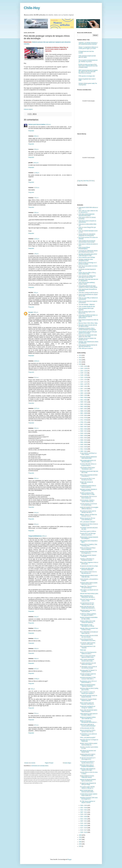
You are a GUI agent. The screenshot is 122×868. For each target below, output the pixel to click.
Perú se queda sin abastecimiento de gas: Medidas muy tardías (88, 61)
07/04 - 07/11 (84, 422)
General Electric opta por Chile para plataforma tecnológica (88, 332)
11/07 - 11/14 (84, 382)
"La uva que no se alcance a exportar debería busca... (87, 762)
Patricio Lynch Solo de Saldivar (37, 124)
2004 (80, 846)
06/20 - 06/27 (84, 427)
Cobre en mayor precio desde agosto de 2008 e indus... (88, 656)
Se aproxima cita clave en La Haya (89, 566)
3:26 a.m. (36, 213)
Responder (31, 131)
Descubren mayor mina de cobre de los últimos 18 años (88, 326)
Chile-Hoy (32, 8)
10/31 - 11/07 (84, 384)
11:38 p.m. (37, 173)
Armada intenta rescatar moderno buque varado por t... (89, 795)
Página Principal (49, 763)
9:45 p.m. (36, 638)
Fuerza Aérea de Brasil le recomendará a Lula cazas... (88, 640)
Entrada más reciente (30, 763)
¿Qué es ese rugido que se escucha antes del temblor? (88, 725)
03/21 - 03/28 (84, 808)
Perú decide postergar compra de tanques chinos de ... (89, 696)
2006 (80, 842)
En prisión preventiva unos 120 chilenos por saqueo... (88, 664)
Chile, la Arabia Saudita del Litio (87, 306)
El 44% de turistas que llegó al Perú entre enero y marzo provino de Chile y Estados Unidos (88, 66)
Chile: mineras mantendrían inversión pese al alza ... (87, 660)
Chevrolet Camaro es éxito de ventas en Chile (88, 600)
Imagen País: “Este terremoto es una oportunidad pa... (88, 587)
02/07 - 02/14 (84, 821)
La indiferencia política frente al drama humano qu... (88, 486)
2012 (80, 360)
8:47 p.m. (36, 725)
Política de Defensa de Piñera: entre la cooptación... (88, 549)
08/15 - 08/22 (84, 409)
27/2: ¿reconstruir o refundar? (88, 522)
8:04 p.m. (36, 524)
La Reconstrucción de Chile (87, 728)
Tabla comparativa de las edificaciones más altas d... (88, 597)
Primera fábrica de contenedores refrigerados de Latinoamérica (87, 235)
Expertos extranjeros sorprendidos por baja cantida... (89, 618)
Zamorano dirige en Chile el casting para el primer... (89, 689)
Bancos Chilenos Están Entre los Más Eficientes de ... (88, 573)
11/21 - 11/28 (84, 377)
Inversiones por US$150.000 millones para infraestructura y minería (88, 251)
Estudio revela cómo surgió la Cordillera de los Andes (88, 755)
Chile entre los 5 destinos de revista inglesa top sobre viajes (88, 336)
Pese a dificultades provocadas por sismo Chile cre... (89, 633)
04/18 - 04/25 (84, 447)
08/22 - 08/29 (84, 407)
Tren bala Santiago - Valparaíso (87, 304)
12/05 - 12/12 (84, 373)
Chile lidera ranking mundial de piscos (88, 293)
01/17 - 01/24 (84, 828)
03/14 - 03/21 (84, 810)
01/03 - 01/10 (84, 832)
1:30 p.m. (36, 254)
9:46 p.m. (36, 649)
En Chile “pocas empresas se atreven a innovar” (88, 802)
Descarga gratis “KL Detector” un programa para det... (88, 671)
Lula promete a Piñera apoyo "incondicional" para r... (87, 468)
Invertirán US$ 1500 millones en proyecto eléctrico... (88, 465)
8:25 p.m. (36, 136)
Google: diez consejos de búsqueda (86, 483)
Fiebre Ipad (83, 650)
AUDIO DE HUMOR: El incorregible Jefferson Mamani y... (89, 508)
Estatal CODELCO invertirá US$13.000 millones (87, 777)
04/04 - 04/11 (84, 451)
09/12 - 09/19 (84, 400)
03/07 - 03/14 (84, 812)
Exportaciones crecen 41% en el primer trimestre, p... (88, 682)
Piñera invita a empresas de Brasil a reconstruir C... (89, 476)
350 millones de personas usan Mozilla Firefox (88, 751)
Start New (86, 181)
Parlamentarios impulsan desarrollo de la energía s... (89, 538)
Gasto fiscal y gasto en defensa (88, 531)
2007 (80, 840)
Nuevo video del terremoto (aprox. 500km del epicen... (89, 711)
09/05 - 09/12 (84, 402)
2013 (80, 358)
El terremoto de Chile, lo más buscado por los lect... (87, 479)
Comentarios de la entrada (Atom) (40, 766)
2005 (80, 844)
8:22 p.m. (48, 124)
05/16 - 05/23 (84, 438)
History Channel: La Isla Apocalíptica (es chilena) (87, 625)
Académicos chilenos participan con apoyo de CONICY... (88, 614)
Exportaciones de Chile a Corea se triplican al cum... (89, 525)
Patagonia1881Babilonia (35, 536)
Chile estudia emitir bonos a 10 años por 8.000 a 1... (88, 461)
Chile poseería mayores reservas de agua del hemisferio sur (88, 346)
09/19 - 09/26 (84, 398)
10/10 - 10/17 (84, 391)
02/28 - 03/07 (84, 814)
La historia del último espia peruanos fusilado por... (87, 569)
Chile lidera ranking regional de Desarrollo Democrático (86, 215)
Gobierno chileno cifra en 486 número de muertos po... (88, 622)
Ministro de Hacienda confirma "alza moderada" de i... (88, 718)
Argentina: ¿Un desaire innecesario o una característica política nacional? (88, 43)
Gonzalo (31, 312)
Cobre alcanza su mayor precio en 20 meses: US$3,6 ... (89, 714)
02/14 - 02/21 (84, 819)
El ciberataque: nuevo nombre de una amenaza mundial (88, 667)
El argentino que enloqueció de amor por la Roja (88, 784)
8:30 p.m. (36, 149)
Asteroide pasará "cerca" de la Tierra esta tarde (88, 611)
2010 (80, 364)
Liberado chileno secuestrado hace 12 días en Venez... (89, 629)
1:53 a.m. (36, 198)
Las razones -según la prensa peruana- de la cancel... (88, 643)
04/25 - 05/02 (84, 445)
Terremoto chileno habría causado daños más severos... (89, 583)
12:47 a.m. (37, 408)
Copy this (80, 181)
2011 (80, 362)
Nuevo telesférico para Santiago (87, 257)
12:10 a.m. (37, 188)
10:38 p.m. (37, 679)
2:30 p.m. (36, 293)
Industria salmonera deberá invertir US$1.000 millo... (89, 576)
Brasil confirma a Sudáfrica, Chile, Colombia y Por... (89, 545)
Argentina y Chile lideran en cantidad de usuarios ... (87, 560)
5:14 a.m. (36, 378)
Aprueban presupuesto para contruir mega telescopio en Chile (88, 255)
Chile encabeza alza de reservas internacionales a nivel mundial (87, 241)
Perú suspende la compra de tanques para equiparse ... (87, 693)
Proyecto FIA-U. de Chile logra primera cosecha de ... (88, 534)
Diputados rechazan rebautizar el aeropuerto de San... (88, 490)
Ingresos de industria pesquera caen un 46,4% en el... (88, 780)
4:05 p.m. (36, 312)
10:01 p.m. (36, 163)
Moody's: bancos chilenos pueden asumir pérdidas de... (89, 744)
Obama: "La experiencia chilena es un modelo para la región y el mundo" (88, 48)
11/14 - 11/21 (84, 380)
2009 (80, 835)
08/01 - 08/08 (84, 413)
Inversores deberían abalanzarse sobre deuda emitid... (88, 457)
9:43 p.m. (36, 628)
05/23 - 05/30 (84, 436)
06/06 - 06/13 (84, 431)
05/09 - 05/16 (84, 440)
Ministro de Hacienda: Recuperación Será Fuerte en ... (89, 722)
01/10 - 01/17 (84, 830)
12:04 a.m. (37, 361)
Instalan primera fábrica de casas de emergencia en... (88, 552)
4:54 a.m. (36, 478)
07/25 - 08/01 (84, 415)
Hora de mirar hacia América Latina (89, 594)
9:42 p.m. (36, 617)
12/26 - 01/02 (84, 366)
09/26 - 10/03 (84, 395)
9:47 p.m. (36, 669)
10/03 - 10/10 (84, 393)
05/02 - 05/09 (84, 442)
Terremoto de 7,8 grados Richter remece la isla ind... (88, 700)
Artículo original (28, 109)
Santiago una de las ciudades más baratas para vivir (87, 339)
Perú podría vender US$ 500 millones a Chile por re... (87, 787)
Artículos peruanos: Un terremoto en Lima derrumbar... (88, 504)
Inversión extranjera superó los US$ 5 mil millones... (88, 675)
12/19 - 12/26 (84, 368)
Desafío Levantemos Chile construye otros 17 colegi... (88, 494)
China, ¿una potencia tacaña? (88, 738)
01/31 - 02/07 (84, 823)
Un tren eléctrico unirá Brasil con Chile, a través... (88, 454)
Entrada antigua (67, 763)
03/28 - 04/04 (84, 805)
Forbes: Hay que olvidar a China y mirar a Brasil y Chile (87, 273)
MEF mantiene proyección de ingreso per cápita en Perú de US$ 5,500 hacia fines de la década (88, 72)
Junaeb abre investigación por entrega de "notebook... (88, 707)
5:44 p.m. (36, 713)
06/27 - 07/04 (84, 424)
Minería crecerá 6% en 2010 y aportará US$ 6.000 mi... (88, 731)
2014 (80, 355)
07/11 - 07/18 (84, 420)
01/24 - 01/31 (84, 826)
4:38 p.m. (33, 689)
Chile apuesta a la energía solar (87, 76)
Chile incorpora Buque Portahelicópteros (84, 248)
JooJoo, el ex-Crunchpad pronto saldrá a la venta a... (88, 653)
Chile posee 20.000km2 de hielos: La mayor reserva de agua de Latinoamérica (88, 316)
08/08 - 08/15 (84, 411)
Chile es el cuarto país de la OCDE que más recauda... (89, 636)
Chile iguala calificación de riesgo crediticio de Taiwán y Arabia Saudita (88, 287)
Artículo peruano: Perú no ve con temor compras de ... (88, 497)
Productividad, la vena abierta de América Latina (88, 735)
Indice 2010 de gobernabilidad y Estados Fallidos (87, 283)
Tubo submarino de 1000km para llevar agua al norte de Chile (87, 277)
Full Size (92, 181)
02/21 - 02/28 (84, 817)
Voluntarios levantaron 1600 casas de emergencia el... (89, 798)
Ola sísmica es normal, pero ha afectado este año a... (88, 512)
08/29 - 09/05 (84, 404)
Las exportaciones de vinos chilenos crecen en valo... (87, 604)
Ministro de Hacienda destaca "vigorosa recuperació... (88, 685)
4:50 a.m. (36, 428)
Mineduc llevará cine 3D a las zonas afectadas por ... (88, 519)
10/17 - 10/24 (84, 389)
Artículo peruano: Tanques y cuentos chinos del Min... (87, 501)
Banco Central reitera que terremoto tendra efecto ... (87, 791)
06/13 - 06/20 (84, 429)
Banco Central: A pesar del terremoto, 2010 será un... (87, 704)
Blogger (70, 859)
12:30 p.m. (37, 239)
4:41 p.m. (36, 513)
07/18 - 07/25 (84, 418)
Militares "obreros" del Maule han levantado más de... (88, 515)
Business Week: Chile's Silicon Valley (88, 323)
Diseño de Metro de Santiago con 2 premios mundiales (88, 263)
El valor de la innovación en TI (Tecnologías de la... (88, 759)
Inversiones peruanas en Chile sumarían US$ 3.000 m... (88, 678)
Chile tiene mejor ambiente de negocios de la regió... (88, 769)
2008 (80, 837)
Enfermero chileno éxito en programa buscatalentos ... (88, 766)
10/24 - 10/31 (84, 386)
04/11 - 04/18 (84, 449)
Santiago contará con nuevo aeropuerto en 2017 (86, 260)
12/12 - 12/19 (84, 371)
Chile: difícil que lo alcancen (86, 348)
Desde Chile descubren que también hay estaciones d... (88, 607)
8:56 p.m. (45, 536)
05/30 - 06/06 (84, 433)
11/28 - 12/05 (84, 375)
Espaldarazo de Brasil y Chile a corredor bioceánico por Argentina (87, 329)
